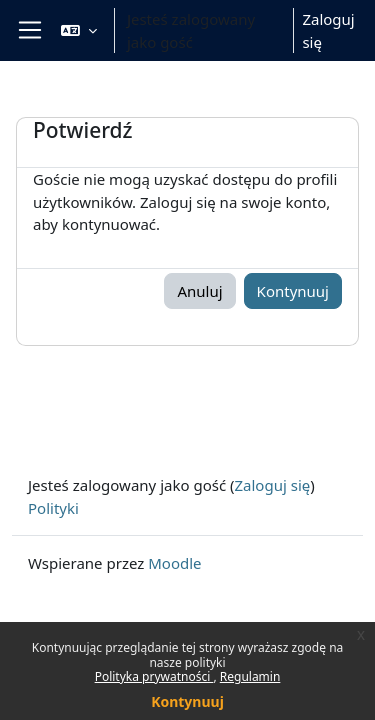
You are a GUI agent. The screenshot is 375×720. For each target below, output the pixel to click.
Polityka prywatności (154, 676)
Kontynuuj (187, 701)
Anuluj (199, 291)
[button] (79, 30)
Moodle (174, 563)
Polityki (53, 508)
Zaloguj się (328, 30)
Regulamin (250, 676)
